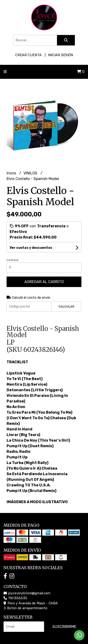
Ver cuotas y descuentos (31, 248)
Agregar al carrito (44, 282)
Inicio (12, 173)
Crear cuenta (28, 55)
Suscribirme (64, 627)
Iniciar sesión (60, 55)
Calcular (66, 306)
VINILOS (31, 173)
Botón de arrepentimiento (25, 608)
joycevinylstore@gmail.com (27, 593)
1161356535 (15, 598)
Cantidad (12, 260)
